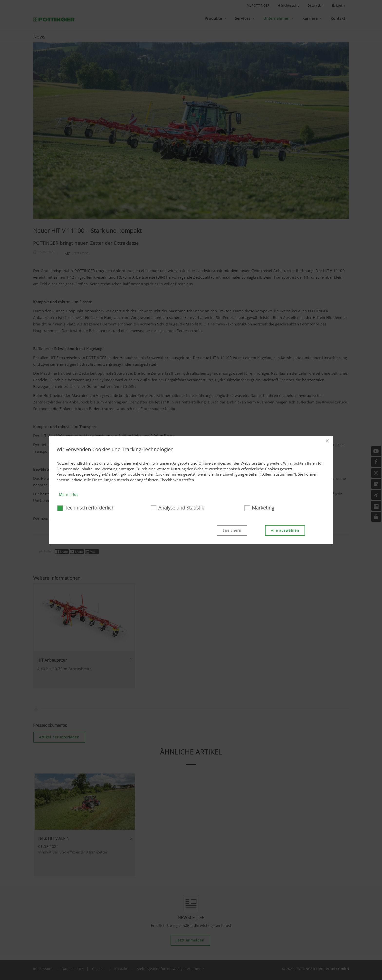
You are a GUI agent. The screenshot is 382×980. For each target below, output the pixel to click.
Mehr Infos (69, 494)
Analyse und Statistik (181, 508)
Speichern (232, 530)
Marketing (263, 508)
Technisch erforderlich (90, 508)
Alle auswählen (285, 530)
